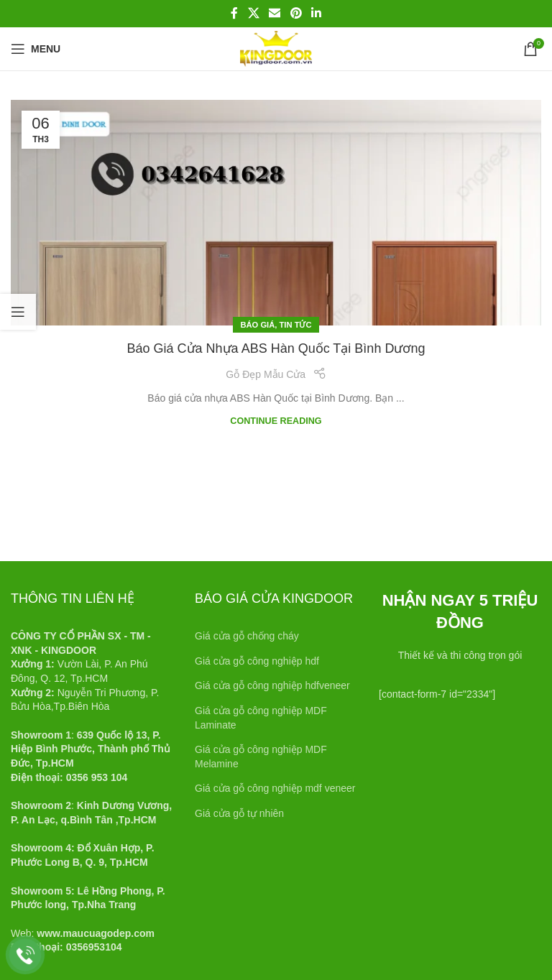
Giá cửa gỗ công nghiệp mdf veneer (275, 788)
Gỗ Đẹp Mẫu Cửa (266, 374)
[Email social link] (275, 13)
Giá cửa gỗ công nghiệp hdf (257, 661)
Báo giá (257, 325)
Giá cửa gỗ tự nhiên (239, 813)
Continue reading (276, 421)
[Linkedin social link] (316, 13)
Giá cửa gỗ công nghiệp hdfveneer (272, 685)
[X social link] (253, 13)
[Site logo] (276, 48)
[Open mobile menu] (36, 49)
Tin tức (296, 325)
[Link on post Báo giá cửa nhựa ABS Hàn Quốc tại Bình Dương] (276, 213)
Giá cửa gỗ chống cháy (247, 636)
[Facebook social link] (234, 13)
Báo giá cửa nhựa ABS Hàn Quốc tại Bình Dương (276, 348)
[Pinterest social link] (296, 13)
